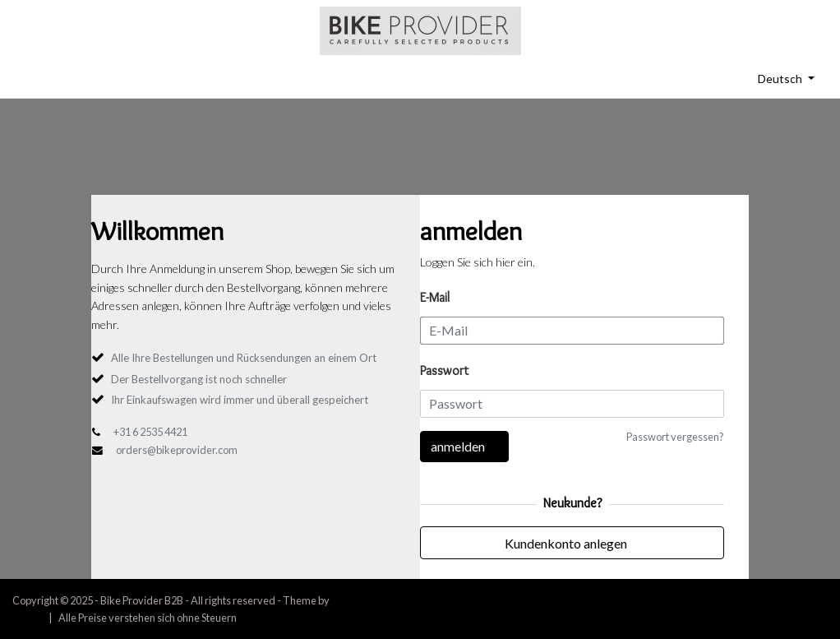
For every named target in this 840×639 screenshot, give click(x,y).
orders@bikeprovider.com (177, 450)
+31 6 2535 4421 (150, 432)
